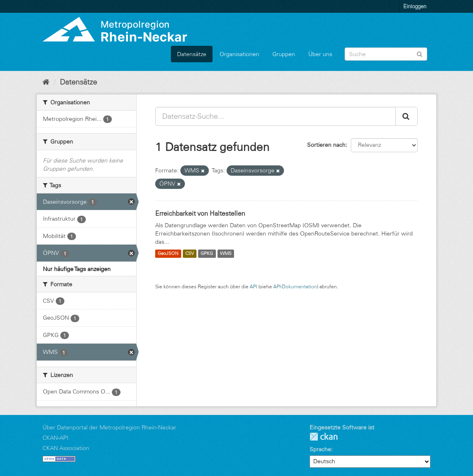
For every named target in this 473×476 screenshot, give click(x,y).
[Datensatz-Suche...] (276, 116)
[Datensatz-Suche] (386, 54)
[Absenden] (420, 53)
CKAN (324, 437)
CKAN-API (56, 438)
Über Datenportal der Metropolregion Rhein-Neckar (109, 427)
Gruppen (284, 54)
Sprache (320, 449)
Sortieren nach (326, 145)
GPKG (207, 254)
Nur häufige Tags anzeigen (77, 269)
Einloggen (415, 6)
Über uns (320, 54)
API (253, 286)
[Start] (46, 82)
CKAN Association (66, 448)
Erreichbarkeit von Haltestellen (200, 213)
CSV (190, 254)
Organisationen (239, 54)
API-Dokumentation (295, 286)
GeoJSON (168, 254)
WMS (226, 254)
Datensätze (192, 54)
